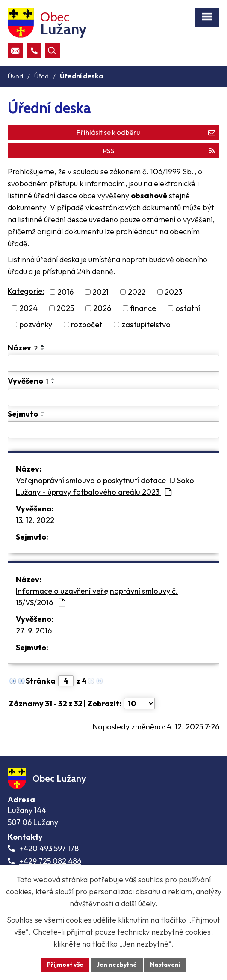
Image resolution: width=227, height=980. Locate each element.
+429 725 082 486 (50, 861)
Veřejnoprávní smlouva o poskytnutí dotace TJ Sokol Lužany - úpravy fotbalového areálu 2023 (106, 486)
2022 (137, 292)
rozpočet (87, 324)
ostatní (188, 308)
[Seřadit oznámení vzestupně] (43, 346)
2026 (102, 308)
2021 (100, 292)
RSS (159, 151)
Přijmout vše (65, 965)
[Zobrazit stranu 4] (66, 681)
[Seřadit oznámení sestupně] (43, 349)
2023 (173, 292)
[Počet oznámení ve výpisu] (139, 704)
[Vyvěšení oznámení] (113, 397)
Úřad (41, 76)
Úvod (15, 76)
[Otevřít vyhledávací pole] (52, 51)
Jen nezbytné (117, 965)
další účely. (139, 904)
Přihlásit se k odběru (146, 132)
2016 (65, 292)
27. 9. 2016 (34, 631)
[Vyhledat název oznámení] (113, 363)
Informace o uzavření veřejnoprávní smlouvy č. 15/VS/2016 (97, 597)
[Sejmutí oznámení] (113, 430)
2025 (65, 308)
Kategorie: (26, 291)
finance (143, 308)
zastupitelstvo (146, 324)
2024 (28, 308)
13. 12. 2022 (35, 520)
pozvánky (36, 324)
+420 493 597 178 (49, 848)
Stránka (41, 681)
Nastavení (165, 965)
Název (23, 348)
